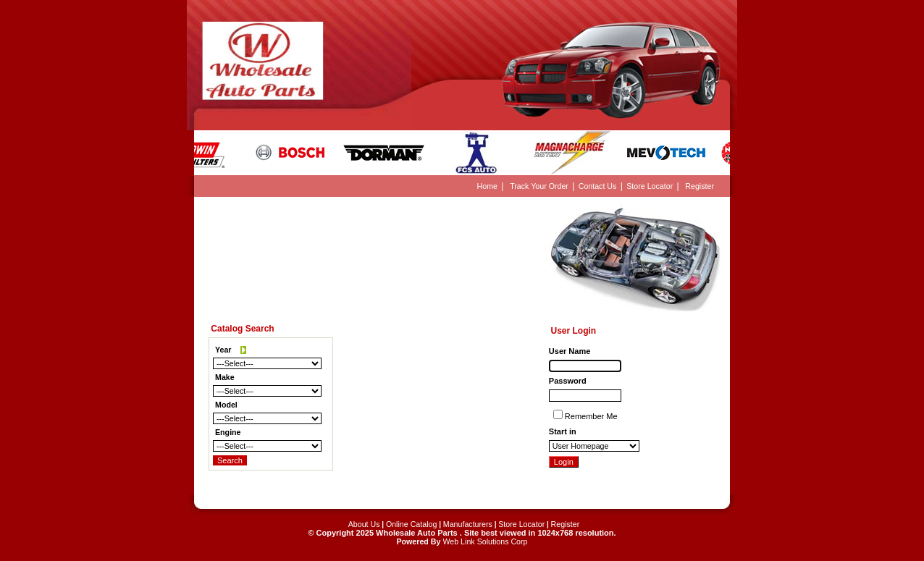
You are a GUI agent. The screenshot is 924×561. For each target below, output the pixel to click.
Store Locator (650, 186)
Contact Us (598, 186)
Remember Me (591, 416)
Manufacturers (468, 524)
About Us (364, 524)
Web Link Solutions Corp (485, 541)
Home (487, 186)
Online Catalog (412, 524)
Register (700, 186)
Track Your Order (539, 186)
